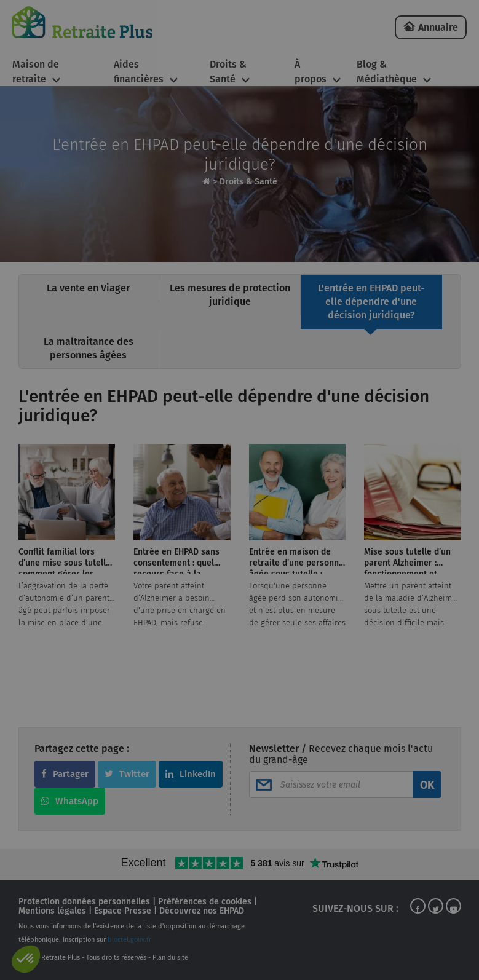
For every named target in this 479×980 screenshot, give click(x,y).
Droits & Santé (228, 72)
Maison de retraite (36, 72)
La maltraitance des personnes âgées (89, 348)
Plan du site (170, 958)
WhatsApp (70, 801)
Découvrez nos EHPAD (202, 911)
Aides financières (139, 72)
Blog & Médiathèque (387, 72)
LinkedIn (191, 774)
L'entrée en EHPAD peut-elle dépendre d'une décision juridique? (371, 302)
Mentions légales (52, 911)
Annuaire (438, 27)
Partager (65, 774)
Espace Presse (123, 911)
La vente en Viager (88, 288)
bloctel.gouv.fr (129, 940)
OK (427, 785)
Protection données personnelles (84, 902)
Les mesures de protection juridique (230, 295)
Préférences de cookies (205, 902)
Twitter (127, 774)
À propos (311, 72)
